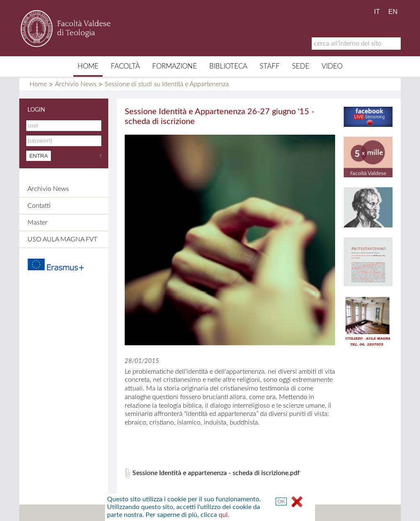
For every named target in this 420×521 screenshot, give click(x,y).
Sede (301, 66)
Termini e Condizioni (283, 513)
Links (237, 513)
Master (38, 223)
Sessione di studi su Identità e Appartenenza (167, 84)
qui (328, 282)
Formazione (175, 66)
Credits (207, 513)
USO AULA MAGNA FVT (62, 239)
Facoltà (125, 66)
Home (88, 66)
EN (393, 12)
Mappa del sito (131, 513)
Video (332, 66)
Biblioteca (228, 66)
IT (377, 12)
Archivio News (76, 84)
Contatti (39, 206)
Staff (270, 66)
